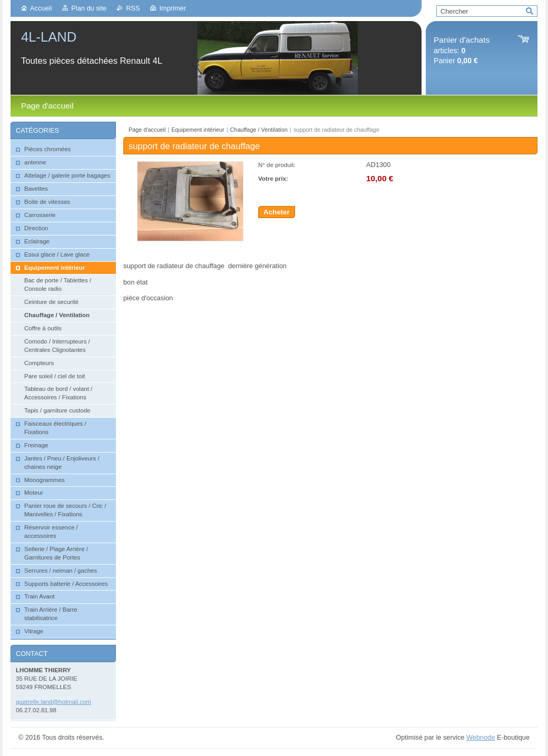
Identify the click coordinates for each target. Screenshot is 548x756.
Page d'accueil (147, 130)
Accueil (41, 8)
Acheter (277, 212)
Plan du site (89, 8)
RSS (133, 8)
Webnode (481, 737)
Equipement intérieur (198, 130)
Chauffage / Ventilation (259, 130)
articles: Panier (462, 50)
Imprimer (172, 8)
